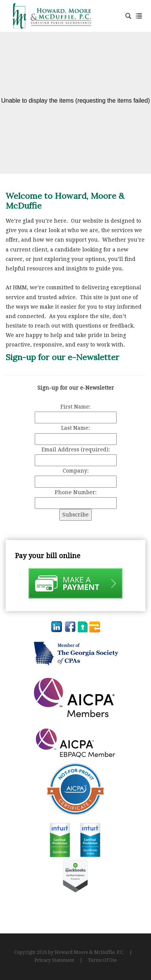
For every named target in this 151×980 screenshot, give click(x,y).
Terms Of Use (102, 960)
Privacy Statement (54, 960)
